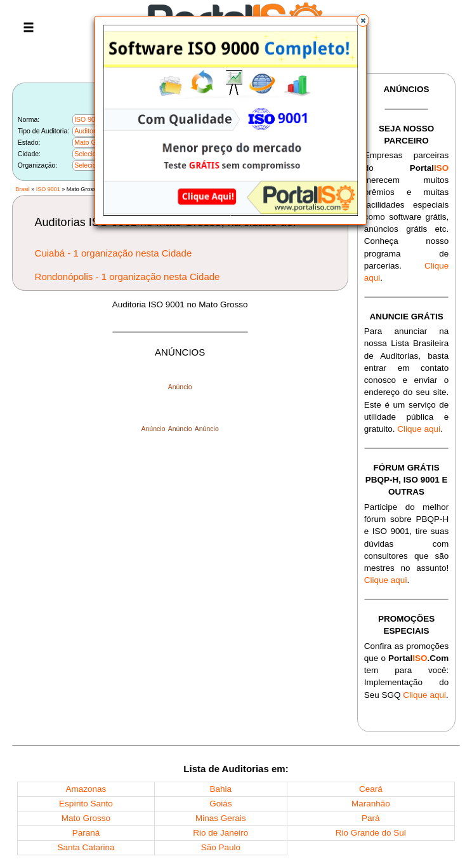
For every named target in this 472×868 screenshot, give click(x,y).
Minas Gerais (221, 818)
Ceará (371, 789)
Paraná (86, 833)
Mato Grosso (86, 818)
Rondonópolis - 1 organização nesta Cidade (128, 277)
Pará (371, 818)
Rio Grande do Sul (371, 833)
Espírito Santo (86, 804)
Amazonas (86, 789)
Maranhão (371, 804)
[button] (363, 20)
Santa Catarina (86, 847)
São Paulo (221, 847)
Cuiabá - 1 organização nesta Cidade (114, 253)
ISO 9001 (48, 189)
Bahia (221, 789)
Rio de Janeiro (220, 833)
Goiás (220, 804)
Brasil (23, 189)
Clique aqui (419, 429)
